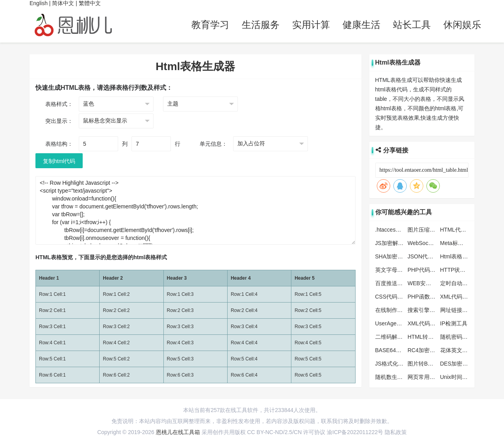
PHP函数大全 (424, 297)
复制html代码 (59, 161)
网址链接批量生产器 (465, 310)
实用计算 (311, 25)
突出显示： (59, 121)
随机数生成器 (392, 377)
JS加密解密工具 (395, 243)
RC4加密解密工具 (430, 350)
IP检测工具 (454, 323)
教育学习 (210, 25)
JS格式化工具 (392, 364)
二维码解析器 (392, 337)
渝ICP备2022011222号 (355, 432)
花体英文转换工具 (462, 350)
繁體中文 (90, 3)
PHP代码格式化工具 (433, 270)
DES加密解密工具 (462, 364)
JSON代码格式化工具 (434, 256)
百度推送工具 (392, 283)
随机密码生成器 (460, 337)
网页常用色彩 (424, 377)
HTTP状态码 (456, 270)
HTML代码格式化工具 (467, 230)
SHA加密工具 (392, 256)
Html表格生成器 (460, 256)
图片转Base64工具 (431, 364)
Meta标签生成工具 (463, 243)
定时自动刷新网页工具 (468, 283)
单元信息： (213, 144)
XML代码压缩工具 (462, 297)
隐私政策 (396, 432)
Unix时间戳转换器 (462, 377)
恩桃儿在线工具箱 (178, 432)
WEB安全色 (422, 283)
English (39, 3)
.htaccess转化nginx (399, 230)
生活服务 (261, 25)
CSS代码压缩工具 (397, 297)
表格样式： (59, 104)
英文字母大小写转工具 (403, 270)
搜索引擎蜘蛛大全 (430, 310)
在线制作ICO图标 (397, 310)
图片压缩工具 (424, 230)
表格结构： (59, 144)
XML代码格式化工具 (433, 323)
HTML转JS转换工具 (432, 337)
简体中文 (63, 3)
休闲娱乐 (462, 25)
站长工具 (412, 25)
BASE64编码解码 (397, 350)
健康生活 (361, 25)
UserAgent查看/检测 (400, 323)
